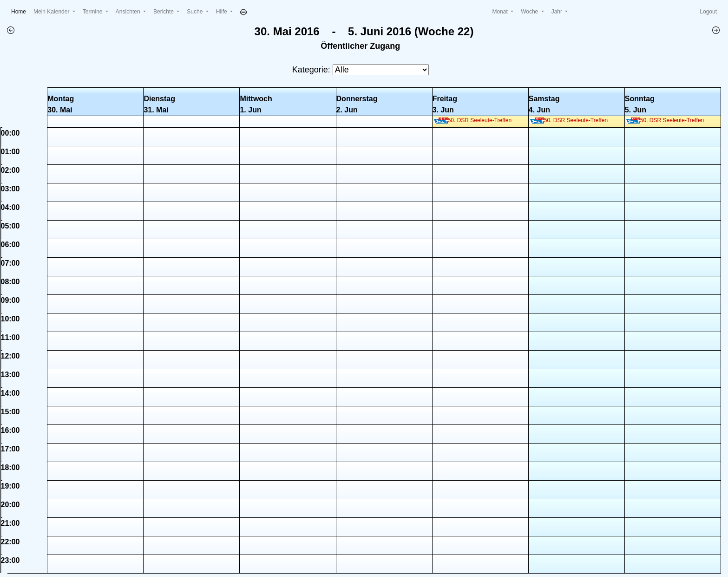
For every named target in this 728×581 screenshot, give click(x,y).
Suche (195, 12)
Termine (93, 12)
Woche (530, 12)
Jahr (558, 12)
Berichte (164, 12)
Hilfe (222, 12)
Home (20, 11)
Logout (708, 12)
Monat (501, 12)
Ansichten (129, 12)
